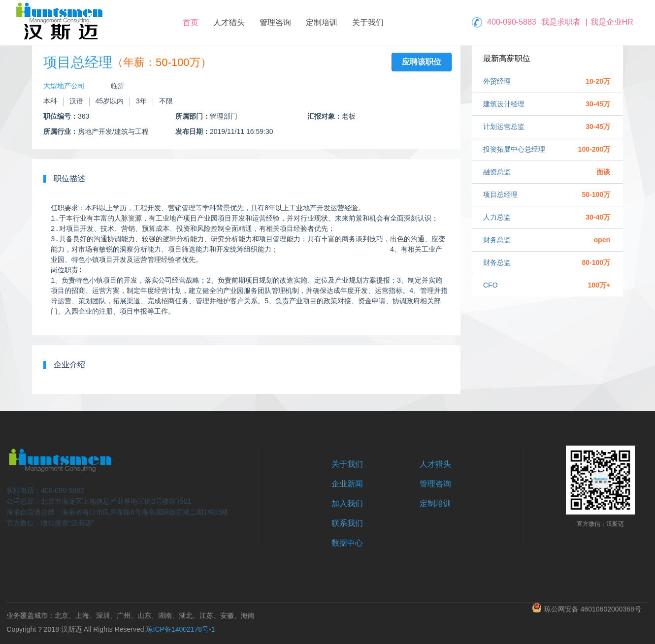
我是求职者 (561, 22)
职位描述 (69, 178)
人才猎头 (229, 22)
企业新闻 (347, 484)
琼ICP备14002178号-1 (181, 629)
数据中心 (347, 543)
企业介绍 (69, 365)
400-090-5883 (512, 22)
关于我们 (368, 22)
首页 (191, 22)
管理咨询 (275, 22)
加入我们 (347, 503)
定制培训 (322, 22)
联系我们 (347, 523)
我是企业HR (612, 22)
